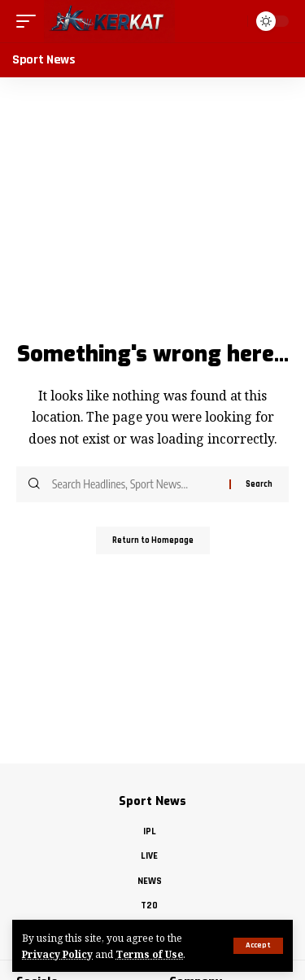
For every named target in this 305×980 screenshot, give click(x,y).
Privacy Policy (57, 954)
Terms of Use (149, 954)
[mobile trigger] (30, 21)
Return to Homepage (153, 540)
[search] (231, 21)
